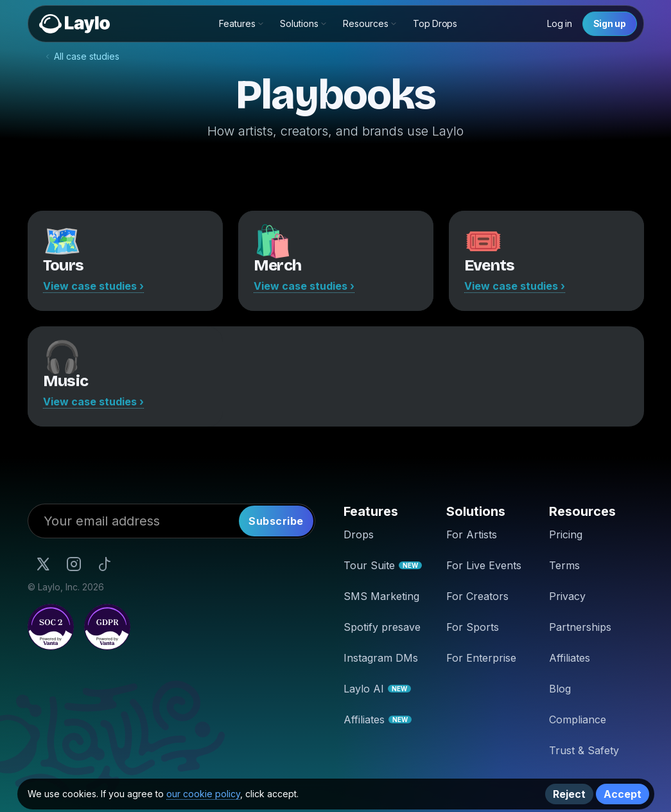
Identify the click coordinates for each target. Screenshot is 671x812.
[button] (242, 24)
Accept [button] (623, 794)
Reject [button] (569, 794)
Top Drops (435, 23)
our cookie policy (203, 794)
